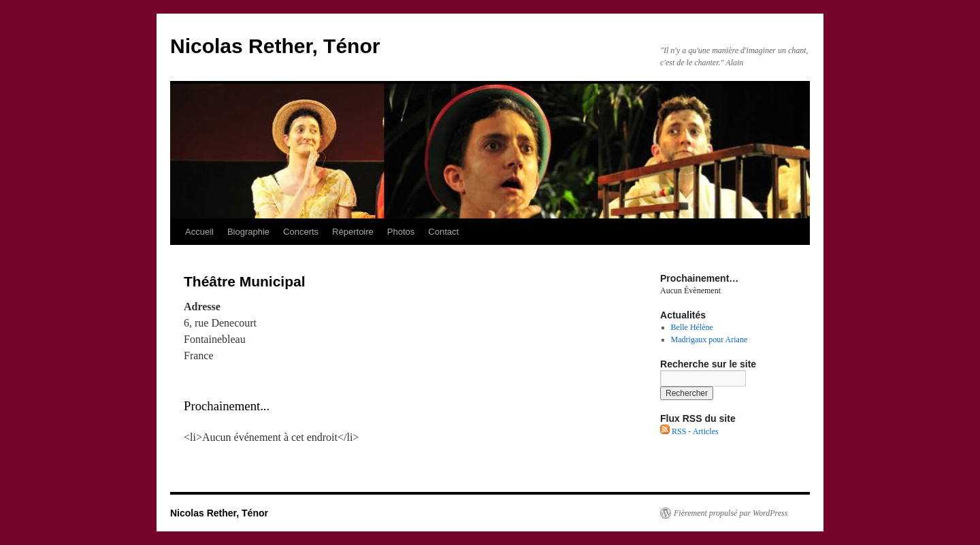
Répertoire (353, 232)
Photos (401, 232)
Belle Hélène (692, 327)
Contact (443, 232)
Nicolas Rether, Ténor (275, 46)
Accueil (199, 232)
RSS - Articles (689, 431)
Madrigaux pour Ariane (709, 340)
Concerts (301, 232)
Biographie (248, 232)
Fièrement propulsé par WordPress (731, 513)
